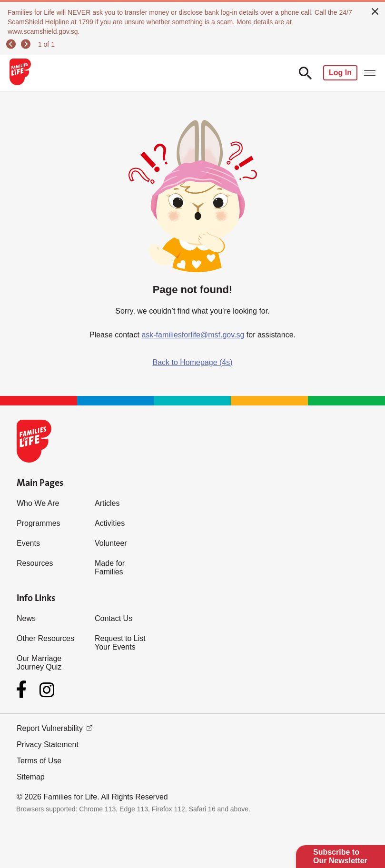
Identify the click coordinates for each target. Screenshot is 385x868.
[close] (375, 10)
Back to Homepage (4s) (192, 362)
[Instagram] (47, 690)
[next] (27, 44)
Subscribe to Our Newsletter (340, 856)
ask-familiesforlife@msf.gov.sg (193, 335)
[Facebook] (23, 690)
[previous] (12, 44)
